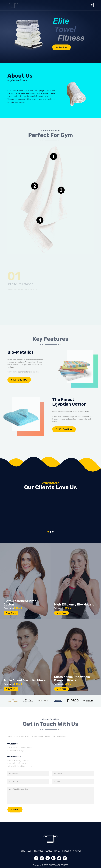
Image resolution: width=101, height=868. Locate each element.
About (30, 851)
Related (49, 851)
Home (22, 851)
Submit (15, 810)
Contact (77, 851)
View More (11, 613)
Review (57, 851)
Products (67, 851)
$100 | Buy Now (19, 380)
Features (39, 851)
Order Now (62, 48)
